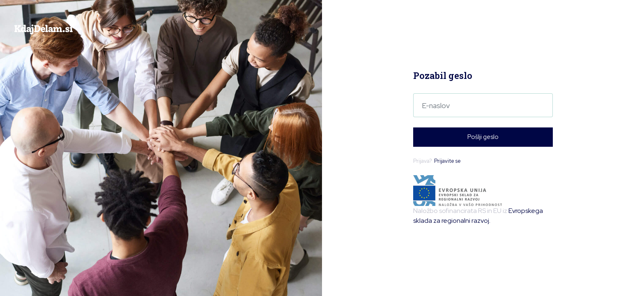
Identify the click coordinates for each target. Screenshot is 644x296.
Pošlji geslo (483, 137)
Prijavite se (447, 161)
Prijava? (437, 161)
